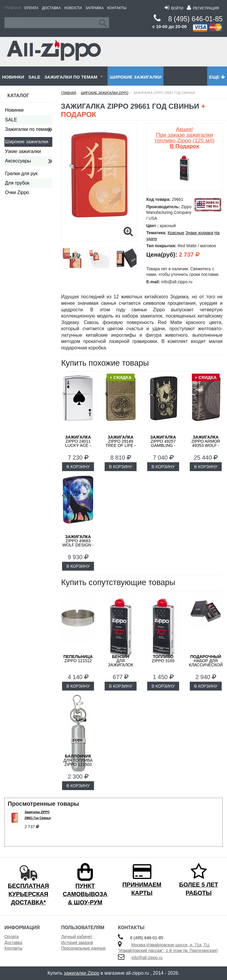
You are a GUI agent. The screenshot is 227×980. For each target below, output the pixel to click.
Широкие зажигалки (136, 77)
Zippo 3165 (163, 659)
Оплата (31, 8)
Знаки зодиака (199, 233)
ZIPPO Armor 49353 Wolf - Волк (206, 443)
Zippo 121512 (78, 659)
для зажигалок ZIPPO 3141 (120, 663)
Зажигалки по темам (71, 77)
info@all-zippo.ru (147, 958)
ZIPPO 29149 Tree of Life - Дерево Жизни (121, 443)
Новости (73, 8)
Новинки (13, 77)
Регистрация (203, 8)
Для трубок (17, 183)
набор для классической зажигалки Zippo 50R (206, 665)
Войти (174, 8)
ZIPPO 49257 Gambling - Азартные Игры (163, 445)
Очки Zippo (17, 192)
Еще (217, 77)
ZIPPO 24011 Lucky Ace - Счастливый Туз (78, 445)
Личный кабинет (77, 937)
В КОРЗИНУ (78, 467)
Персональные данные (83, 948)
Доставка (51, 8)
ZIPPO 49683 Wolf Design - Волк (78, 543)
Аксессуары (18, 161)
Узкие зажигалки (23, 151)
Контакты (117, 8)
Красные (176, 233)
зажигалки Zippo (82, 973)
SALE (34, 77)
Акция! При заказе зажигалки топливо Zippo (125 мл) (184, 138)
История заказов (77, 942)
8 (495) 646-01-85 (195, 19)
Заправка (95, 8)
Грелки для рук (21, 174)
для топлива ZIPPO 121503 (78, 760)
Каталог (18, 96)
